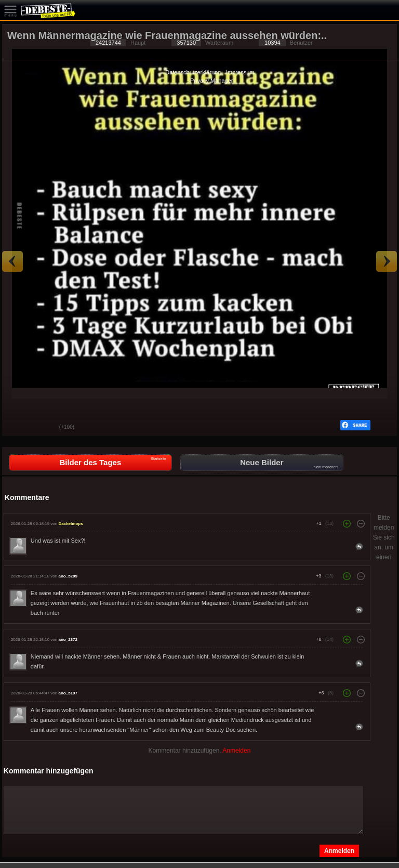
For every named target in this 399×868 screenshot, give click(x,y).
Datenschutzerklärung (193, 72)
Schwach (44, 428)
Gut (18, 428)
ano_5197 (68, 693)
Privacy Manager (212, 81)
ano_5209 (68, 576)
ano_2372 (68, 640)
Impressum (240, 72)
